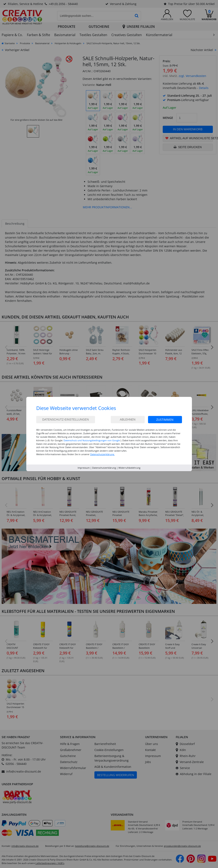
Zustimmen (165, 420)
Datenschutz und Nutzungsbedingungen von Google (92, 440)
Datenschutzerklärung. (102, 454)
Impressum (84, 468)
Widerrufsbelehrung (129, 468)
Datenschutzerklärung (104, 468)
